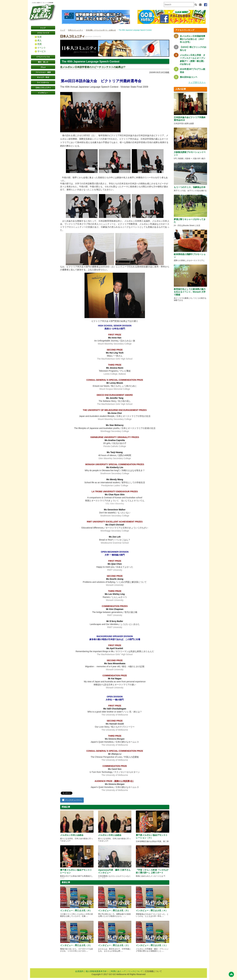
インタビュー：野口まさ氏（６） (76, 910)
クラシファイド (43, 33)
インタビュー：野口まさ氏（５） (114, 910)
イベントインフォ (43, 57)
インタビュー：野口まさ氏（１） (152, 945)
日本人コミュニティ (75, 30)
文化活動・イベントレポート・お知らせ (101, 30)
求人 (39, 40)
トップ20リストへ (197, 82)
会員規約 (79, 971)
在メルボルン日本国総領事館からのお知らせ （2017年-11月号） (193, 39)
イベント (42, 48)
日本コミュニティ (43, 88)
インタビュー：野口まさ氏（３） (76, 945)
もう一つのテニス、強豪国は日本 (190, 187)
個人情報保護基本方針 (96, 971)
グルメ (43, 67)
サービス (42, 51)
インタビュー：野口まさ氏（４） (152, 910)
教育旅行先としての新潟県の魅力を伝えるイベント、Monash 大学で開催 (190, 292)
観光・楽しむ (43, 62)
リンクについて (135, 971)
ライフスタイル (43, 82)
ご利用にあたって (117, 971)
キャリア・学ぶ (43, 77)
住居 (39, 37)
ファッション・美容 (43, 72)
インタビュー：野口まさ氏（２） (114, 945)
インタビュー (43, 93)
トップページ (43, 28)
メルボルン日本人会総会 (72, 835)
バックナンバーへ (72, 800)
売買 (39, 44)
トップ (63, 30)
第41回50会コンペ (189, 77)
